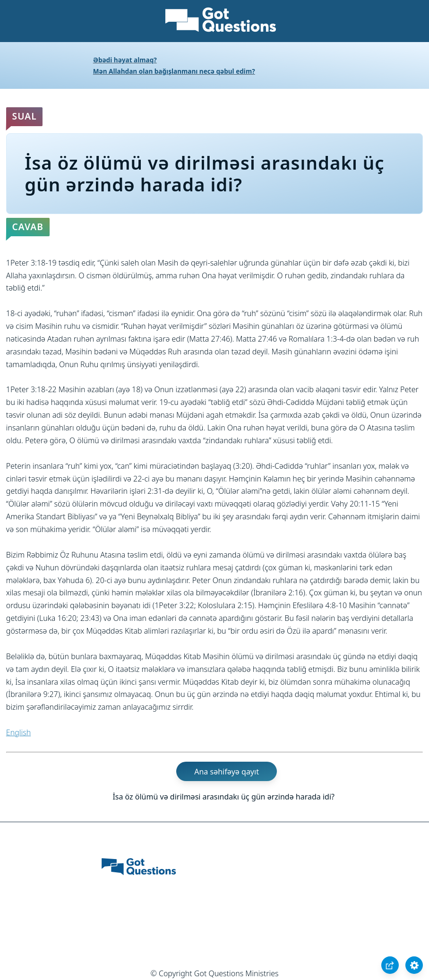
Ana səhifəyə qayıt (227, 772)
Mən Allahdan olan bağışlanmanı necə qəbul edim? (174, 71)
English (18, 732)
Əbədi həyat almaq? (125, 60)
